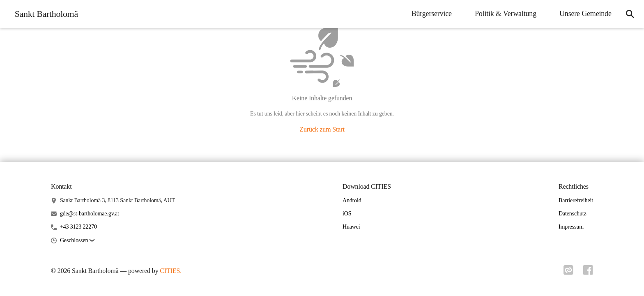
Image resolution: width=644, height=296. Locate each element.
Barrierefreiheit (576, 200)
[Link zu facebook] (588, 270)
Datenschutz (573, 214)
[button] (77, 241)
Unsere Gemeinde (585, 14)
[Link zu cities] (568, 270)
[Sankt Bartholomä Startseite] (44, 14)
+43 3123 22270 (78, 227)
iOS (347, 214)
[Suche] (630, 14)
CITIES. (171, 271)
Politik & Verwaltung (505, 14)
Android (352, 200)
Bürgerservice (431, 14)
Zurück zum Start (322, 129)
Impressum (571, 227)
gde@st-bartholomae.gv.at (90, 214)
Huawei (351, 227)
